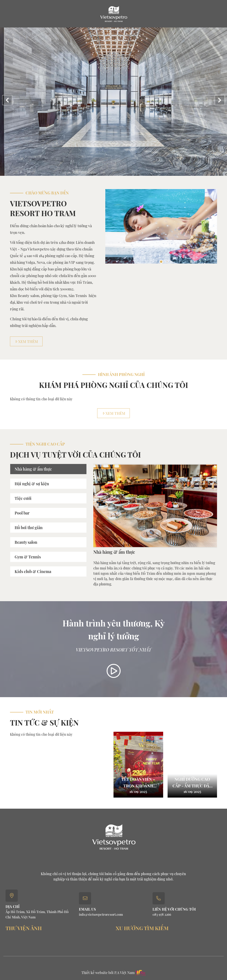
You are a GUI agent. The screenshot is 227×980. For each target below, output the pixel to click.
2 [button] (167, 262)
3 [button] (173, 262)
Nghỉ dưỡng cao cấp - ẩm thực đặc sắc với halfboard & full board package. (192, 783)
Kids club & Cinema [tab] (33, 571)
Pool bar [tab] (22, 513)
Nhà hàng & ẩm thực (114, 552)
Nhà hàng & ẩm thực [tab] (33, 469)
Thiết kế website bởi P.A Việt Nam (108, 973)
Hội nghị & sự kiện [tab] (32, 484)
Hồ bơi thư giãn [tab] (29, 528)
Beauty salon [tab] (26, 542)
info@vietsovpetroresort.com (101, 914)
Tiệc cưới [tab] (23, 498)
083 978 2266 (162, 914)
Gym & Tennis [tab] (28, 557)
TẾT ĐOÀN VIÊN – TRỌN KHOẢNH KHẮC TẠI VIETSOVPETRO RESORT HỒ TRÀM (138, 783)
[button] (220, 100)
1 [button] (161, 262)
